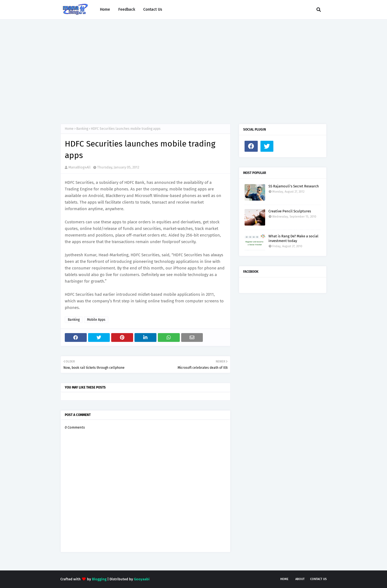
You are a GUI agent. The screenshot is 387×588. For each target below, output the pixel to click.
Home (69, 129)
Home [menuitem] (105, 9)
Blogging (99, 579)
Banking (82, 129)
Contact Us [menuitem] (153, 9)
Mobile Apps (96, 320)
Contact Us (318, 579)
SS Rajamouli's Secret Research (294, 186)
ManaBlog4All (79, 167)
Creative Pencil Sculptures (290, 211)
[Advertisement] (193, 66)
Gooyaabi (142, 579)
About (300, 579)
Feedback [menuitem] (127, 9)
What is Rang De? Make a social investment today (293, 238)
